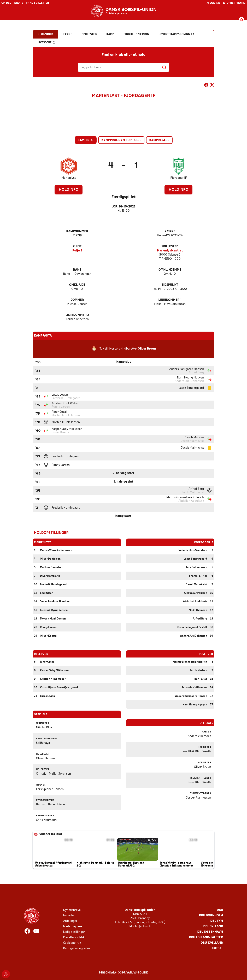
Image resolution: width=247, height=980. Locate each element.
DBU (220, 910)
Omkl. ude (77, 285)
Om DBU (6, 3)
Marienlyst (69, 178)
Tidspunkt (170, 285)
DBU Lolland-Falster (206, 937)
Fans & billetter (38, 3)
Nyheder (69, 915)
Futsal (218, 948)
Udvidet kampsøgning (176, 34)
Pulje (77, 247)
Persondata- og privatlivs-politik (123, 973)
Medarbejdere (72, 926)
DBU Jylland (213, 926)
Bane (77, 270)
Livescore (46, 42)
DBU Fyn (217, 921)
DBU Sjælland (212, 943)
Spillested (170, 247)
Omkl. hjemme (170, 270)
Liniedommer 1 (170, 300)
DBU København (210, 932)
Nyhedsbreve (72, 910)
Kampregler (159, 140)
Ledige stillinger (74, 932)
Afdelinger (70, 921)
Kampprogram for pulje (121, 140)
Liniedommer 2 (77, 315)
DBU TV (19, 3)
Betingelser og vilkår (77, 948)
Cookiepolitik (72, 943)
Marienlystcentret (170, 251)
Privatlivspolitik (74, 937)
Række (170, 232)
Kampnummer (77, 232)
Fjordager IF (179, 178)
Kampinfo (86, 140)
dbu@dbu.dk (142, 926)
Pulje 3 (77, 251)
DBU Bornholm (211, 915)
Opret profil (234, 3)
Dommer (77, 300)
